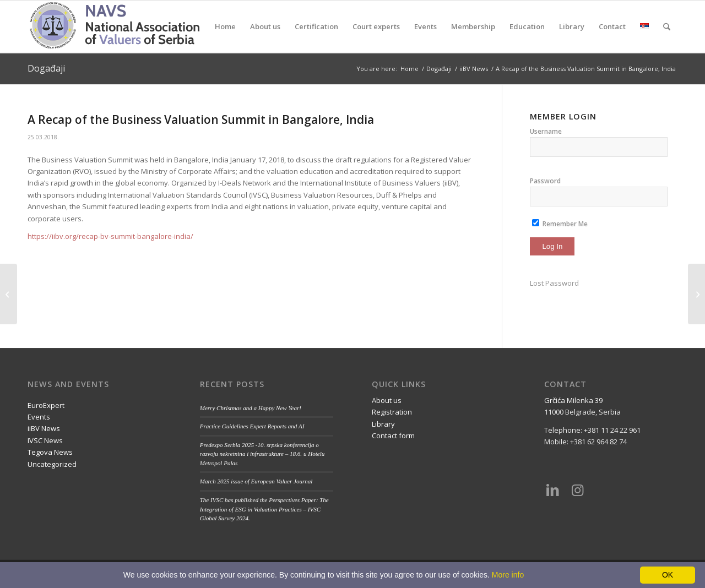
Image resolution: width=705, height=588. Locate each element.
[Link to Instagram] (577, 489)
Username (546, 131)
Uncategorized (52, 464)
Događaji (46, 68)
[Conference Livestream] (696, 294)
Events (39, 417)
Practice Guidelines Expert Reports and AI (252, 426)
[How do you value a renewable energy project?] (9, 294)
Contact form (393, 435)
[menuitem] (225, 27)
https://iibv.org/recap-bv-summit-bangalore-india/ (110, 236)
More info (508, 575)
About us (387, 400)
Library (383, 424)
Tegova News (50, 452)
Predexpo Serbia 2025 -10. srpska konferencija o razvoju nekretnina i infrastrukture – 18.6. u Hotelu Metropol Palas (262, 454)
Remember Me (560, 224)
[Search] (667, 27)
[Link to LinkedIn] (552, 489)
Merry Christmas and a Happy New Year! (251, 408)
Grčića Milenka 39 (573, 400)
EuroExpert (46, 405)
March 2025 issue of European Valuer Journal (256, 481)
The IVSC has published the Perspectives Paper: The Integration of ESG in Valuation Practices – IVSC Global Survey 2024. (264, 509)
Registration (392, 412)
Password (545, 181)
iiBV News (44, 428)
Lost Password (554, 283)
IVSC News (45, 440)
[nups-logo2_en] (130, 27)
